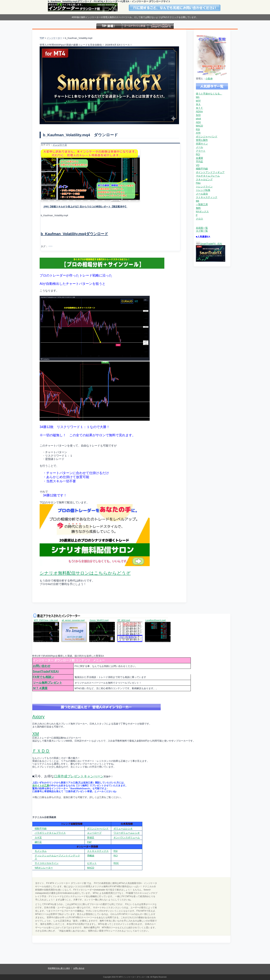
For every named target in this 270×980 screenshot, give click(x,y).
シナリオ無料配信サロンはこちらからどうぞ (85, 573)
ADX (198, 122)
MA (198, 97)
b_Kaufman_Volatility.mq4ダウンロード (74, 234)
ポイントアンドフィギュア (210, 172)
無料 (198, 208)
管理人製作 (202, 140)
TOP (42, 38)
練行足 (38, 842)
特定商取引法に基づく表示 (59, 968)
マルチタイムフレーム (208, 176)
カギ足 (38, 837)
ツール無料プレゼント (48, 683)
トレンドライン (204, 187)
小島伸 (209, 79)
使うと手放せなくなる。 (209, 94)
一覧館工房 (202, 204)
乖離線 (91, 856)
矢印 (198, 115)
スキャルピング (204, 179)
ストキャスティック (207, 197)
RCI (198, 154)
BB (197, 201)
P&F (89, 842)
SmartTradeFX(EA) (46, 671)
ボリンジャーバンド (207, 137)
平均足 (199, 161)
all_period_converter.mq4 (73, 620)
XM (36, 734)
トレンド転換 (203, 190)
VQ (198, 165)
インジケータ (60, 145)
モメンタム (41, 851)
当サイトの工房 (41, 786)
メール (199, 147)
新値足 (91, 837)
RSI (198, 129)
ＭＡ (198, 104)
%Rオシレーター (44, 868)
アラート (201, 151)
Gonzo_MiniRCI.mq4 (99, 620)
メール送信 (202, 194)
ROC (116, 863)
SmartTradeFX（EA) (211, 244)
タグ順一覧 (202, 231)
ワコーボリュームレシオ (127, 833)
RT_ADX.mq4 (124, 620)
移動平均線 (202, 169)
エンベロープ (94, 833)
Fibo (198, 183)
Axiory (38, 717)
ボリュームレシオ (123, 828)
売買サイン (202, 144)
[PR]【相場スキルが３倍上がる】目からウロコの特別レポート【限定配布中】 (85, 207)
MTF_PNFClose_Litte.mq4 (46, 620)
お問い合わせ (42, 666)
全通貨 (199, 158)
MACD (199, 126)
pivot (198, 119)
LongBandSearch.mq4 (156, 620)
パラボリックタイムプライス (50, 833)
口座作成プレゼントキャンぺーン (79, 776)
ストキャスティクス (98, 851)
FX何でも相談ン (43, 677)
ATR (198, 133)
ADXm (199, 111)
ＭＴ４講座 (40, 688)
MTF (198, 101)
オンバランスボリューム (127, 837)
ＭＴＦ (199, 108)
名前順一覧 (202, 228)
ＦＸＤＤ (41, 751)
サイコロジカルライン (47, 863)
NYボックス (202, 212)
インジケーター (54, 38)
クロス (199, 219)
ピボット (92, 863)
